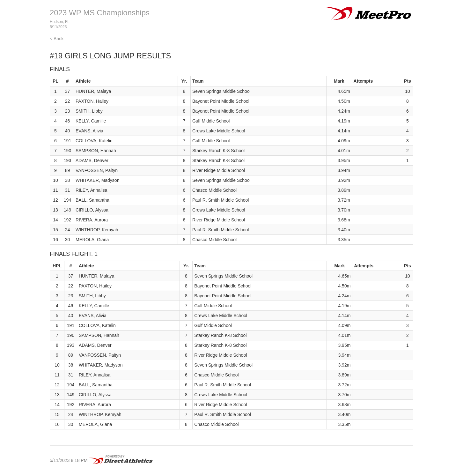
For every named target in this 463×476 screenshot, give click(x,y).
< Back (57, 39)
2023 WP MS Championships (100, 13)
